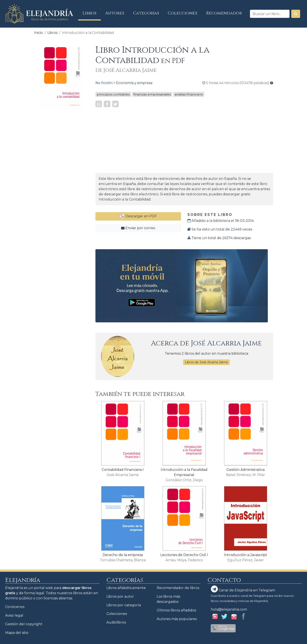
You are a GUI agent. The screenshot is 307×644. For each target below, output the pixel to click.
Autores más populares (177, 619)
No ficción (104, 83)
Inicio (38, 33)
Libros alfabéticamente (126, 588)
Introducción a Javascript (245, 555)
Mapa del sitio (17, 633)
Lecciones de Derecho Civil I (184, 555)
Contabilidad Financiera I (123, 470)
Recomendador (224, 13)
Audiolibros (116, 622)
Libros (92, 13)
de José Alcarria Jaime (126, 70)
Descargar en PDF (138, 216)
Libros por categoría (124, 605)
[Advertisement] (62, 178)
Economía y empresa (134, 83)
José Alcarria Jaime (226, 343)
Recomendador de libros (178, 588)
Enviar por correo (138, 228)
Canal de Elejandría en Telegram (243, 589)
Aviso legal (14, 615)
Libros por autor (120, 596)
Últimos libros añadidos (176, 610)
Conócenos (15, 607)
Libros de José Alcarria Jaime (206, 362)
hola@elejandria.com (229, 609)
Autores (115, 13)
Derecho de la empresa (123, 555)
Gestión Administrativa (245, 470)
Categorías (146, 13)
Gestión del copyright (24, 624)
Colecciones (182, 13)
